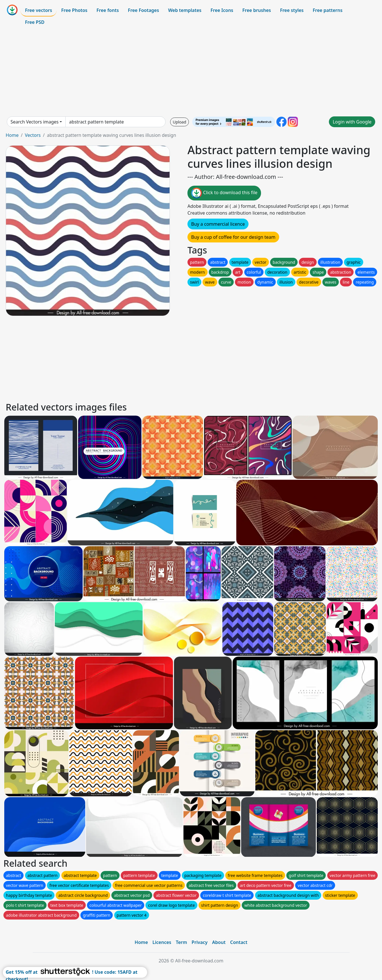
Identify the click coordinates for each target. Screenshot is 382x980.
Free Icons (222, 10)
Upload (179, 122)
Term (181, 942)
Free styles (292, 10)
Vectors (33, 135)
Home (12, 135)
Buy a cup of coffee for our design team (233, 237)
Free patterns (328, 10)
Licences (162, 942)
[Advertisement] (191, 72)
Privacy (200, 942)
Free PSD (35, 22)
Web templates (185, 10)
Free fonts (108, 10)
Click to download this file (224, 193)
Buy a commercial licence (218, 224)
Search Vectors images (35, 122)
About (219, 942)
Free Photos (74, 10)
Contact (239, 942)
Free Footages (143, 10)
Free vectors (38, 10)
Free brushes (257, 10)
